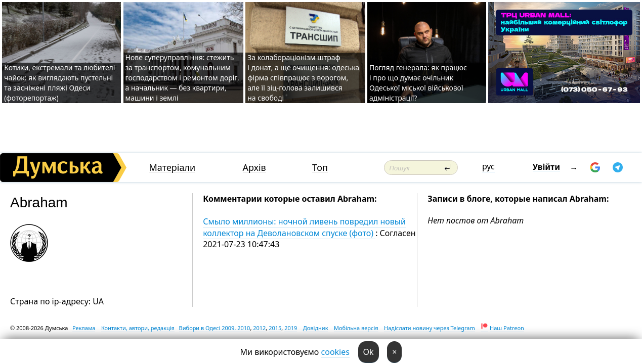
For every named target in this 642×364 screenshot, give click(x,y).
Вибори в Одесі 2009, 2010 (215, 328)
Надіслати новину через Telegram (430, 328)
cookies (335, 352)
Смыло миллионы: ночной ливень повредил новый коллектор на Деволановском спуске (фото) (304, 227)
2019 (291, 328)
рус (488, 166)
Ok (369, 352)
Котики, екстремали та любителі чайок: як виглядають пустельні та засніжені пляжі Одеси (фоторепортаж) (59, 83)
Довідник (316, 328)
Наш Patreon (507, 328)
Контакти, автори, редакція (138, 328)
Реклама (84, 328)
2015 (275, 328)
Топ (320, 168)
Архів (254, 168)
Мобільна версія (356, 328)
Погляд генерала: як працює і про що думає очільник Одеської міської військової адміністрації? (418, 83)
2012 (259, 328)
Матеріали (173, 168)
